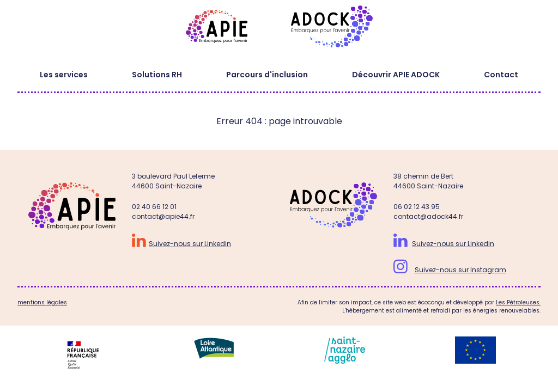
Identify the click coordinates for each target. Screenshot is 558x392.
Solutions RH (157, 75)
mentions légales (42, 302)
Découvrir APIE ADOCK (396, 75)
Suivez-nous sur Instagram (460, 270)
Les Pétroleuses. (518, 302)
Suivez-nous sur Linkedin (190, 244)
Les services (64, 75)
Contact (501, 75)
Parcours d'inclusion (267, 75)
